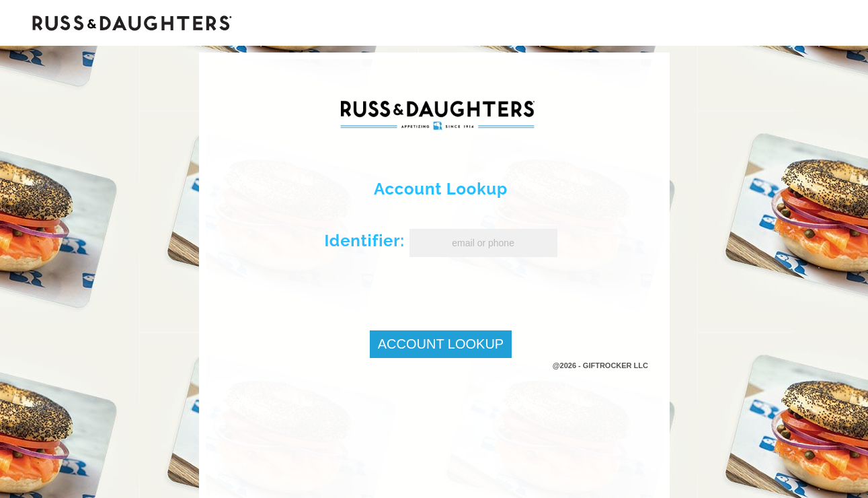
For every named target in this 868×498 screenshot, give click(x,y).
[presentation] (434, 289)
